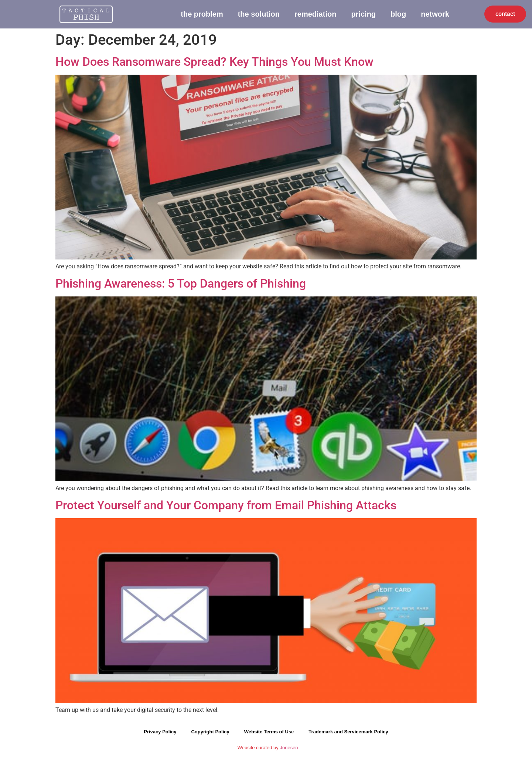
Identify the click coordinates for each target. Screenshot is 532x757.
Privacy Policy (160, 732)
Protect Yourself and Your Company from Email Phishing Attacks (226, 506)
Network (435, 14)
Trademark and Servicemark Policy (348, 732)
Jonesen (289, 748)
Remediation (315, 14)
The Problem (202, 14)
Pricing (363, 14)
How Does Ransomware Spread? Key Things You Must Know (214, 62)
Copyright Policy (210, 732)
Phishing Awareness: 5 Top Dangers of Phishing (181, 284)
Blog (398, 14)
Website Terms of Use (269, 732)
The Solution (259, 14)
